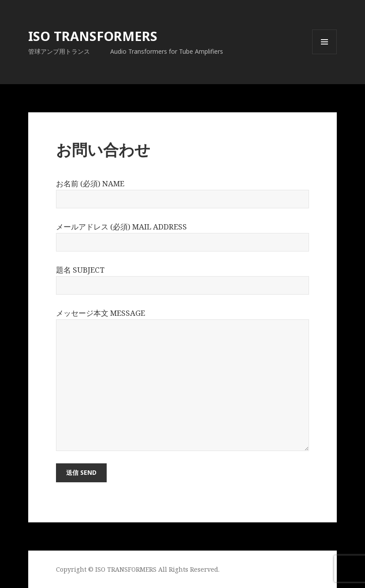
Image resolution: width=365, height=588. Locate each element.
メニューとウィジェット (324, 54)
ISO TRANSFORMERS (93, 36)
